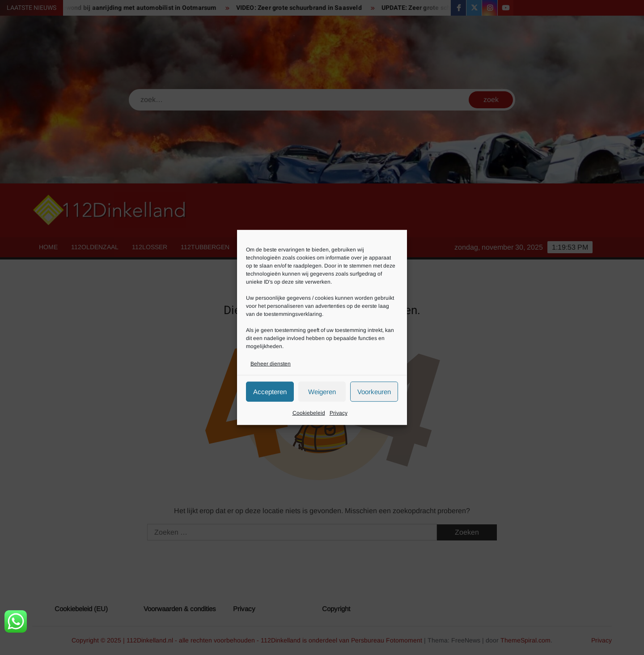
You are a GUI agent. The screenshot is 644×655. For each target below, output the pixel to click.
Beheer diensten (271, 364)
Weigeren (322, 392)
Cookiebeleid (309, 413)
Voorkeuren (374, 392)
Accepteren (270, 392)
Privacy (339, 413)
